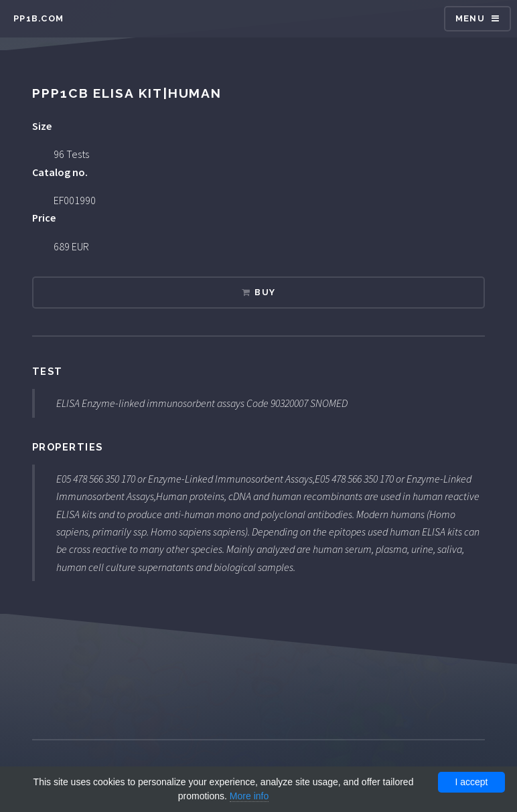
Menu (470, 18)
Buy (265, 292)
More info (249, 796)
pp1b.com (39, 18)
